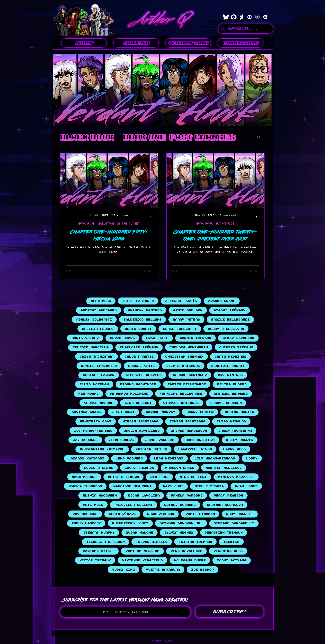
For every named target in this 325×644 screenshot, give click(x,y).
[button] (136, 43)
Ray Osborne (85, 514)
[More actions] (152, 218)
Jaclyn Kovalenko (142, 431)
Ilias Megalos (231, 421)
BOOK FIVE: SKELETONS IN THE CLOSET (109, 224)
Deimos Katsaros (183, 366)
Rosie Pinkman (200, 514)
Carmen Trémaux (195, 338)
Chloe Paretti (139, 357)
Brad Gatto (157, 338)
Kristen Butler (151, 449)
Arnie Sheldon (188, 310)
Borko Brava (122, 338)
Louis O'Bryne (99, 468)
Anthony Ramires (145, 310)
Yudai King (123, 570)
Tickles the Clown (106, 542)
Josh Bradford (200, 440)
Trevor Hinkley (152, 542)
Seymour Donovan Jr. (181, 523)
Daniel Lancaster (99, 366)
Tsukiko (231, 542)
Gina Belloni (138, 403)
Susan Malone (139, 533)
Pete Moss (93, 505)
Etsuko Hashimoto (138, 384)
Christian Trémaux (184, 357)
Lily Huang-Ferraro (215, 458)
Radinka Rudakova (225, 505)
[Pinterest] (250, 17)
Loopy (252, 458)
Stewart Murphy (99, 533)
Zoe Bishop (202, 570)
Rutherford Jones (130, 523)
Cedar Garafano (238, 338)
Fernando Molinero (129, 394)
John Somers (121, 440)
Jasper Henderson (189, 431)
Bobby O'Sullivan (226, 329)
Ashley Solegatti (94, 320)
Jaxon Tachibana (235, 431)
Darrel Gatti (142, 366)
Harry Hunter (200, 412)
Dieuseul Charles (144, 375)
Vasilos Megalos (142, 551)
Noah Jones (246, 486)
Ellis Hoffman (94, 384)
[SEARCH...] (245, 29)
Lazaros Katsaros (86, 458)
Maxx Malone (84, 477)
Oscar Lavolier (144, 495)
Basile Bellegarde (230, 320)
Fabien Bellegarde (187, 384)
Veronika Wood (228, 551)
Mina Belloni (193, 477)
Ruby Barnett (240, 514)
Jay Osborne (85, 440)
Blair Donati (138, 329)
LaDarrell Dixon (195, 449)
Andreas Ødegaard (99, 310)
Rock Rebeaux (161, 514)
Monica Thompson (85, 486)
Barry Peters (186, 320)
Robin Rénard (122, 514)
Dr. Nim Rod (230, 375)
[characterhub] (234, 17)
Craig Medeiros (230, 357)
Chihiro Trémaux (236, 347)
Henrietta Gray (96, 421)
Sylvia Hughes (179, 533)
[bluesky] (226, 17)
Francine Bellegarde (181, 394)
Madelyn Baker (180, 468)
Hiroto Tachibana (140, 421)
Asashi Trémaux (230, 310)
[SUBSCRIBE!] (229, 612)
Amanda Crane (222, 301)
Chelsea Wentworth (189, 347)
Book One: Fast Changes (179, 137)
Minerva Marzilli (236, 477)
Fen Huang (88, 394)
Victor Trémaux (95, 560)
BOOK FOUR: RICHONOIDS (215, 224)
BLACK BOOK (87, 137)
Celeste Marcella (91, 347)
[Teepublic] (257, 17)
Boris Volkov (85, 338)
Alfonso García (181, 301)
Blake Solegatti (180, 329)
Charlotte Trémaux (139, 347)
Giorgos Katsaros (181, 403)
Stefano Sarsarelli (234, 523)
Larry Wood (234, 449)
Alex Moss (101, 301)
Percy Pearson (228, 495)
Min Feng (159, 477)
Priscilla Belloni (134, 505)
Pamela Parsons (187, 495)
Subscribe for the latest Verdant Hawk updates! (125, 600)
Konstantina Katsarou (102, 449)
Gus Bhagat (123, 412)
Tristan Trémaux (195, 542)
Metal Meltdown (123, 477)
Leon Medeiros (169, 458)
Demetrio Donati (228, 366)
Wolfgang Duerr (190, 560)
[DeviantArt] (242, 17)
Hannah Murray (160, 412)
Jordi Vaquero (160, 440)
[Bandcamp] (265, 17)
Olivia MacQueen (100, 495)
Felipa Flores (232, 384)
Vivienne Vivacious (142, 560)
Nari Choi (173, 486)
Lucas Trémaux (139, 468)
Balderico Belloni (143, 320)
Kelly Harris (240, 440)
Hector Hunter (239, 412)
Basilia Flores (98, 329)
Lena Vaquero (129, 458)
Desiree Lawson (99, 375)
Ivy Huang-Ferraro (93, 431)
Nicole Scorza (209, 486)
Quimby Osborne (180, 505)
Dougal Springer (190, 375)
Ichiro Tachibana (188, 421)
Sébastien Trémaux (224, 533)
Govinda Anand (86, 412)
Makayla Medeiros (224, 468)
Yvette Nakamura (163, 570)
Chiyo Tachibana (96, 357)
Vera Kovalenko (186, 551)
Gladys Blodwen (226, 403)
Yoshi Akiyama (232, 560)
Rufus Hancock (86, 523)
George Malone (99, 403)
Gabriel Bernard (231, 394)
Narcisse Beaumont (132, 486)
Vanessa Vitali (99, 551)
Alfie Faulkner (138, 301)
